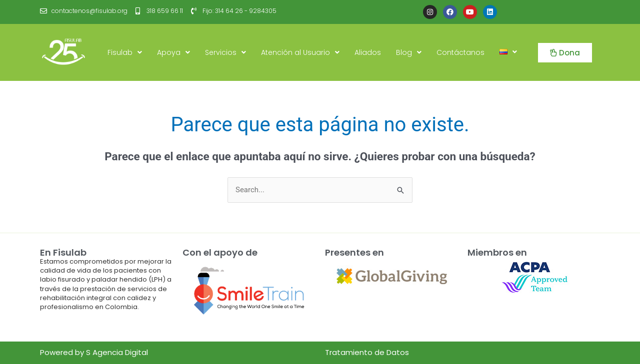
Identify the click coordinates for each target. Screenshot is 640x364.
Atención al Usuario (300, 52)
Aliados (368, 52)
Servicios (225, 52)
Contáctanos (460, 52)
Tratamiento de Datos (367, 352)
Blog (409, 52)
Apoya (173, 52)
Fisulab (125, 52)
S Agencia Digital (117, 352)
